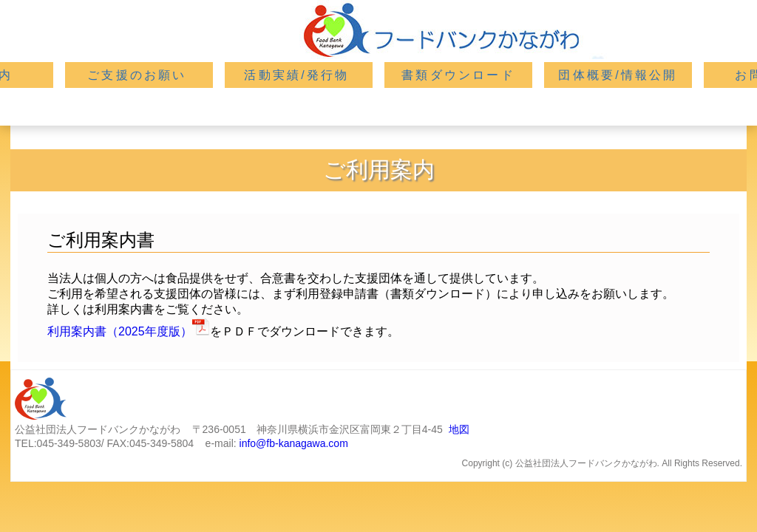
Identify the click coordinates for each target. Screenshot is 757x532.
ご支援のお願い (137, 75)
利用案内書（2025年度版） (120, 331)
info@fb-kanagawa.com (294, 443)
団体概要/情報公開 (618, 75)
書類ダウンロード (458, 75)
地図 (459, 429)
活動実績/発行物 (296, 75)
